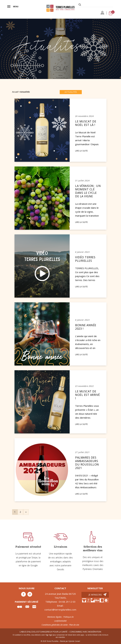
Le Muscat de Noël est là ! (86, 123)
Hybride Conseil (74, 641)
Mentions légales (55, 617)
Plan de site (74, 625)
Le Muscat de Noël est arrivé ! (88, 395)
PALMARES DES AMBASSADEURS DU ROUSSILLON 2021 (87, 463)
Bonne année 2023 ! (86, 327)
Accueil (15, 92)
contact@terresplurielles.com (60, 610)
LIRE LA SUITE (81, 151)
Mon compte (102, 14)
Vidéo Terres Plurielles (85, 259)
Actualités (71, 92)
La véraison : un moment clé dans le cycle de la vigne (88, 191)
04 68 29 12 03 (67, 602)
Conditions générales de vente (55, 625)
